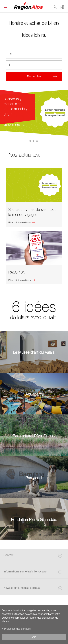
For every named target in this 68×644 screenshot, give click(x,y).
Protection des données (17, 629)
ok (34, 637)
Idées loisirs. (34, 35)
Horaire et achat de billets (34, 23)
